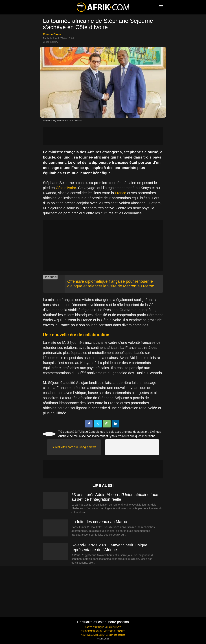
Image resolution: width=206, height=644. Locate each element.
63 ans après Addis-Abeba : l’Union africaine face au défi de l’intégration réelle (115, 497)
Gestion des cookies (115, 635)
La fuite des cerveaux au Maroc (99, 522)
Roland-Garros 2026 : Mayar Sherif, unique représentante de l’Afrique (109, 547)
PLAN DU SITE (114, 627)
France (120, 193)
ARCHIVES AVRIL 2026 (92, 635)
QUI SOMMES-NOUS (91, 631)
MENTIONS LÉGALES (114, 631)
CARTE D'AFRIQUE (95, 627)
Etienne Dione (52, 34)
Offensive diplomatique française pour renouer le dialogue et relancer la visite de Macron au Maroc (111, 284)
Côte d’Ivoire (66, 188)
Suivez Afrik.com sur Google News (74, 447)
